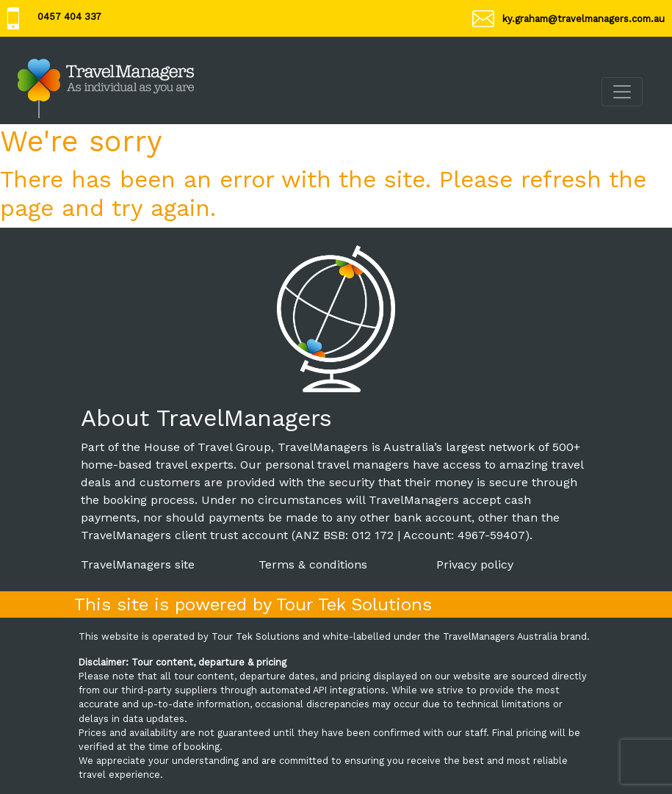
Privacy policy (475, 564)
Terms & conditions (313, 564)
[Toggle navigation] (622, 92)
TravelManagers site (138, 564)
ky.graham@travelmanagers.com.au (584, 19)
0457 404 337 (69, 17)
